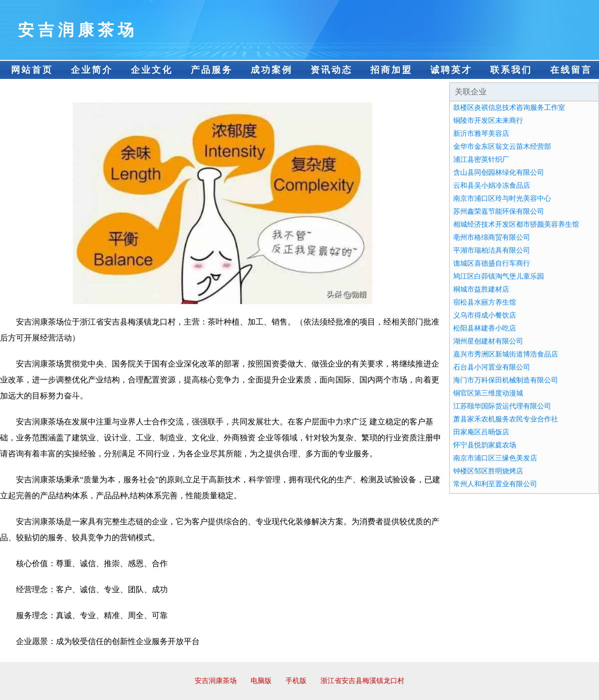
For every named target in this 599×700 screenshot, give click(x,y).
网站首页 (32, 70)
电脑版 (261, 681)
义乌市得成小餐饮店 (485, 315)
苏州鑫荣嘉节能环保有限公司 (499, 211)
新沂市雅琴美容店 (481, 134)
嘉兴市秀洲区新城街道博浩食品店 (506, 354)
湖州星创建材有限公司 (488, 341)
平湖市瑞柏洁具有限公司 (492, 250)
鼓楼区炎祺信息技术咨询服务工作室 (509, 108)
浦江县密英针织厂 (481, 160)
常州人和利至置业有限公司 (495, 484)
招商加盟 (391, 70)
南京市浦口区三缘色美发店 (495, 458)
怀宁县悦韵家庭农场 (485, 445)
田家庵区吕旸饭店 (481, 432)
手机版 (296, 681)
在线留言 (571, 70)
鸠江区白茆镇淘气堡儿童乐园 (499, 276)
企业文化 (152, 70)
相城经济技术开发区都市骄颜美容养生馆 (516, 224)
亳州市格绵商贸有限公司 (492, 237)
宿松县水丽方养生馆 (485, 302)
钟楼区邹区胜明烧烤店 (488, 471)
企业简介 (92, 70)
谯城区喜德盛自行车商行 (492, 263)
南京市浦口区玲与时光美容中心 (502, 198)
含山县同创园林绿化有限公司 (499, 173)
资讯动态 (331, 70)
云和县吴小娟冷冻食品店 (492, 185)
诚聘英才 (451, 70)
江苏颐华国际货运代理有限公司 (502, 406)
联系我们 (511, 70)
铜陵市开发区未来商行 (488, 121)
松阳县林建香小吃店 (485, 328)
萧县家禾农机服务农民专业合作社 (506, 419)
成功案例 (272, 70)
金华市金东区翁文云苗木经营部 (502, 147)
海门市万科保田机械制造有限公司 (506, 380)
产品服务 (212, 70)
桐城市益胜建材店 (481, 289)
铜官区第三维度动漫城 (488, 393)
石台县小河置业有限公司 (492, 367)
